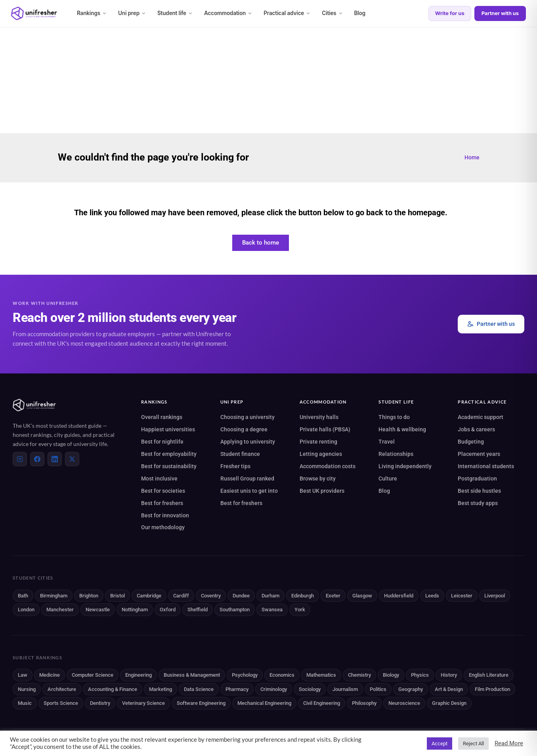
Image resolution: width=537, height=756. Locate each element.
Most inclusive (159, 478)
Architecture (62, 689)
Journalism (345, 689)
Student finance (240, 454)
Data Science (199, 689)
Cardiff (181, 596)
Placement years (479, 454)
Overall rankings (162, 417)
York (300, 610)
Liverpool (495, 596)
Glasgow (362, 596)
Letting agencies (321, 454)
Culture (388, 478)
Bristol (118, 596)
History (449, 675)
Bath (23, 596)
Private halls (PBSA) (325, 429)
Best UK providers (322, 491)
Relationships (396, 454)
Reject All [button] (473, 744)
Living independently (405, 466)
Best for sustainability (169, 466)
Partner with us (500, 13)
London (26, 610)
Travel (387, 442)
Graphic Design (449, 703)
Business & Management (192, 675)
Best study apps (478, 503)
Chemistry (359, 675)
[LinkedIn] (55, 459)
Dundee (241, 596)
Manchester (60, 610)
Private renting (318, 442)
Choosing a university (247, 417)
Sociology (310, 689)
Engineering (139, 675)
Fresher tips (235, 466)
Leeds (432, 596)
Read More (509, 743)
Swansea (272, 610)
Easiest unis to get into (249, 491)
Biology (391, 675)
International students (486, 466)
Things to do (394, 417)
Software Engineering (201, 703)
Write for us (450, 13)
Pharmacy (237, 689)
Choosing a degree (244, 429)
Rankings (92, 13)
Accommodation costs (328, 466)
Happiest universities (168, 429)
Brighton (89, 596)
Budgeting (471, 442)
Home (472, 157)
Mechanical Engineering (264, 703)
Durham (270, 596)
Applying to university (248, 442)
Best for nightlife (162, 442)
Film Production (492, 689)
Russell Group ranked (247, 478)
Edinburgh (303, 596)
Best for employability (169, 454)
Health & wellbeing (402, 429)
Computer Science (93, 675)
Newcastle (98, 610)
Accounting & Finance (113, 689)
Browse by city (318, 478)
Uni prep (132, 13)
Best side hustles (479, 491)
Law (23, 675)
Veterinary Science (143, 703)
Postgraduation (477, 478)
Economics (282, 675)
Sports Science (61, 703)
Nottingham (135, 610)
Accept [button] (440, 744)
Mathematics (321, 675)
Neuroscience (404, 703)
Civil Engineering (322, 703)
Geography (411, 689)
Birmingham (54, 596)
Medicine (50, 675)
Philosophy (364, 703)
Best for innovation (165, 515)
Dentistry (100, 703)
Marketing (161, 689)
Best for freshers (162, 503)
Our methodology (163, 527)
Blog (360, 13)
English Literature (489, 675)
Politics (378, 689)
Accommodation (228, 13)
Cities (332, 13)
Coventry (211, 596)
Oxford (168, 610)
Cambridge (149, 596)
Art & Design (449, 689)
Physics (420, 675)
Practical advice (287, 13)
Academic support (481, 417)
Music (25, 703)
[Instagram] (20, 459)
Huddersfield (399, 596)
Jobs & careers (476, 429)
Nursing (27, 689)
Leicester (462, 596)
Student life (175, 13)
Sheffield (198, 610)
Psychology (245, 675)
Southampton (235, 610)
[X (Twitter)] (72, 459)
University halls (319, 417)
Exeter (333, 596)
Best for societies (163, 491)
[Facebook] (37, 459)
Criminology (274, 689)
